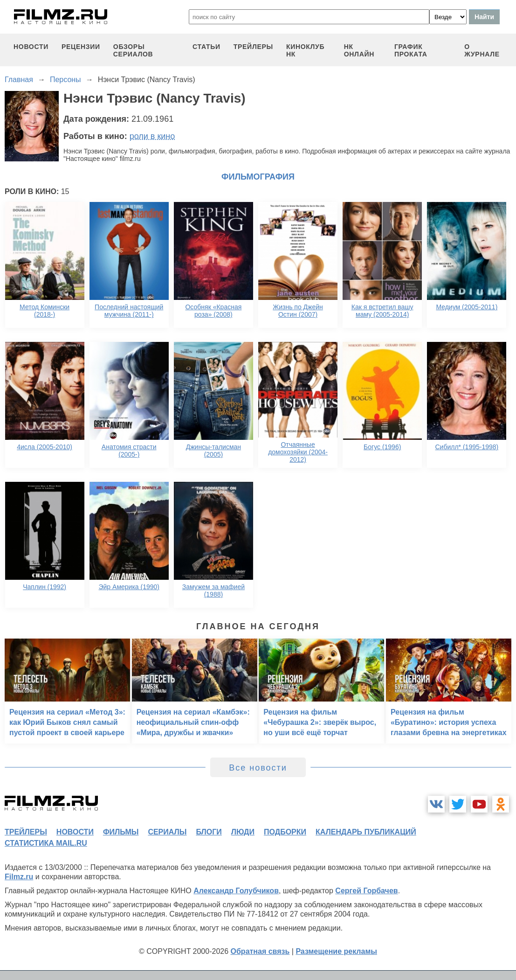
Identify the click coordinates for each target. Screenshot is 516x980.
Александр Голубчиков (236, 891)
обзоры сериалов (133, 50)
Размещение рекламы (336, 951)
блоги (209, 832)
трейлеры (253, 47)
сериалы (167, 832)
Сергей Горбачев (366, 891)
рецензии (81, 47)
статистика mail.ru (46, 843)
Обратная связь (260, 951)
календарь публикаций (366, 832)
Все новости (258, 768)
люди (243, 832)
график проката (411, 50)
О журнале (482, 50)
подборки (285, 832)
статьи (206, 47)
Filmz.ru (19, 877)
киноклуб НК (305, 50)
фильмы (121, 832)
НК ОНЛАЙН (359, 50)
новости (31, 47)
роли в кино (152, 136)
